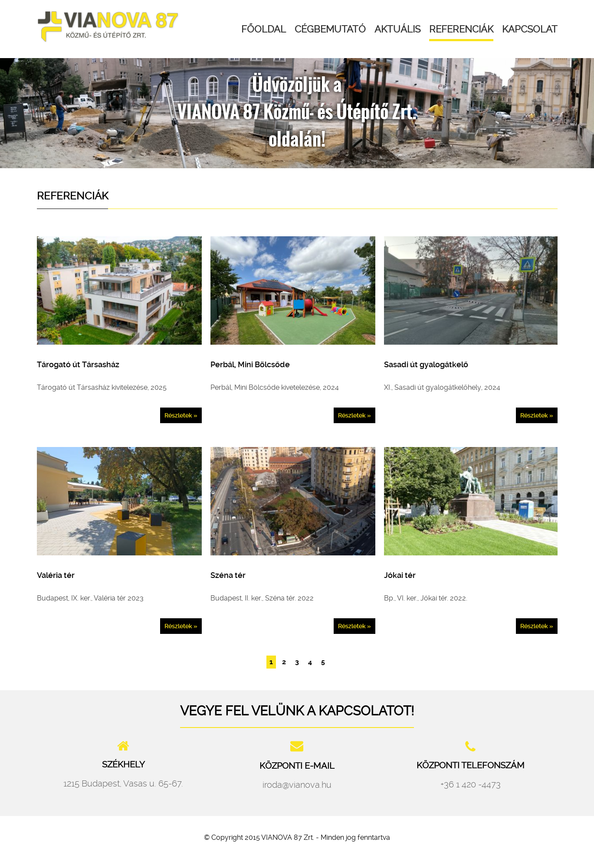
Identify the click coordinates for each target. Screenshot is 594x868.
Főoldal (264, 29)
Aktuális (397, 29)
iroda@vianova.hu (297, 785)
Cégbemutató (330, 29)
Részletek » (181, 415)
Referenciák (461, 29)
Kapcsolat (530, 29)
